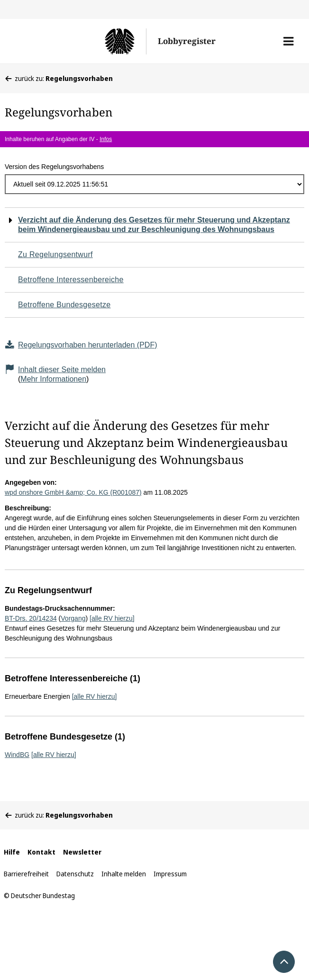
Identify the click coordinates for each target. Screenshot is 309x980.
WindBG (17, 755)
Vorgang (73, 618)
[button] (288, 41)
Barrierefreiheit (26, 874)
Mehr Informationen (53, 379)
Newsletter (82, 852)
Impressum (170, 874)
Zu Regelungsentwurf (55, 254)
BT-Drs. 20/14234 (31, 618)
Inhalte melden (124, 874)
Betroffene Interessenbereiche (71, 280)
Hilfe (12, 852)
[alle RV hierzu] (112, 618)
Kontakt (41, 852)
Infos (106, 139)
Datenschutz (75, 874)
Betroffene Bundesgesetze (64, 305)
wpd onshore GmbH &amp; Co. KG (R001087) (73, 492)
